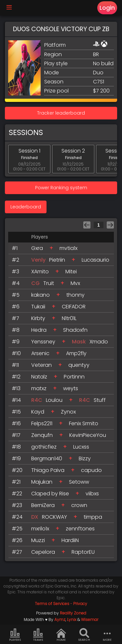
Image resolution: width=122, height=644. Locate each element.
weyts (71, 388)
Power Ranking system (61, 188)
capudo (91, 470)
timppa (93, 517)
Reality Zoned (73, 613)
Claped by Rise (50, 494)
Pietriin (57, 260)
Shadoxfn (75, 330)
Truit (49, 283)
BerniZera (43, 505)
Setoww (79, 482)
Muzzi (38, 540)
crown (79, 505)
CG (35, 283)
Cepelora (43, 552)
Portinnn (74, 377)
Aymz (60, 619)
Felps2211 (42, 423)
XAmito (40, 272)
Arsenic (40, 353)
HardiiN (70, 540)
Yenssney (43, 342)
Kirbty (38, 318)
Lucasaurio (95, 260)
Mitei (71, 272)
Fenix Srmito (84, 423)
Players (15, 635)
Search (84, 635)
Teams (38, 635)
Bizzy (85, 458)
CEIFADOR (74, 307)
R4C (37, 400)
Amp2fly (76, 353)
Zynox (68, 412)
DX (35, 517)
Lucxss (81, 447)
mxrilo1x (40, 529)
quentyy (79, 365)
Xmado (99, 342)
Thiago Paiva (48, 470)
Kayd (38, 412)
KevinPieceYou (88, 435)
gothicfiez (44, 447)
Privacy (80, 604)
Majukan (42, 482)
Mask (79, 342)
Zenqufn (42, 435)
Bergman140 (47, 458)
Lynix (72, 619)
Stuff (100, 400)
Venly (38, 260)
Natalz (39, 377)
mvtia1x (68, 248)
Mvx (75, 283)
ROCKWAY (54, 517)
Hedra (39, 330)
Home (61, 635)
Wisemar (90, 619)
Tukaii (38, 307)
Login (107, 8)
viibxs (92, 494)
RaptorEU (83, 552)
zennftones (80, 529)
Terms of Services (52, 604)
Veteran (41, 365)
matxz (39, 388)
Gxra (37, 248)
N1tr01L (69, 318)
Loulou (54, 400)
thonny (75, 295)
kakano (41, 295)
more (107, 635)
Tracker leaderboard (61, 113)
